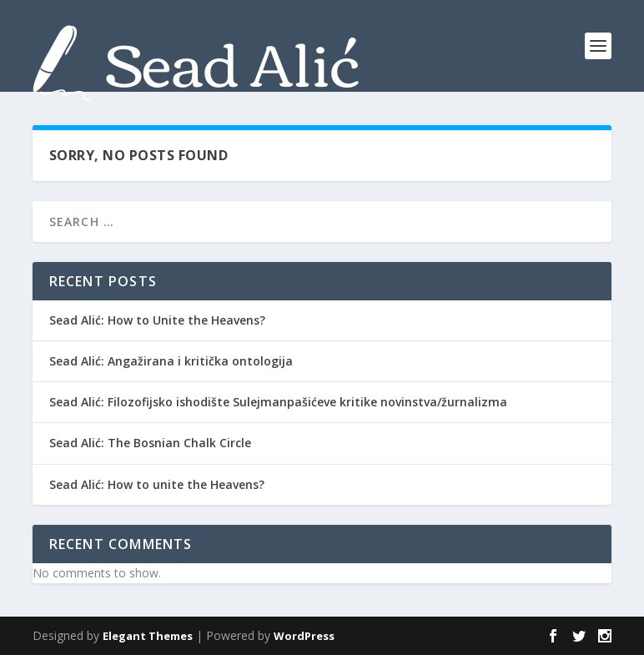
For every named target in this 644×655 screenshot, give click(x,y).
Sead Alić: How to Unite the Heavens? (157, 320)
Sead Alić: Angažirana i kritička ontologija (171, 361)
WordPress (304, 636)
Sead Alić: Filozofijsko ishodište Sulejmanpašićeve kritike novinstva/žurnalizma (278, 402)
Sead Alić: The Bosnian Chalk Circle (150, 443)
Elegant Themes (148, 636)
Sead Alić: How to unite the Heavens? (157, 484)
